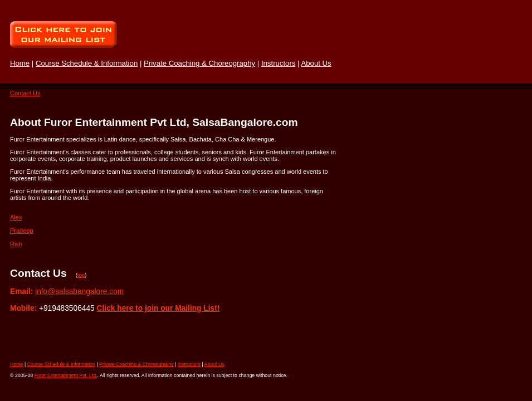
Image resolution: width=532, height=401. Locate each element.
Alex (16, 217)
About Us (316, 63)
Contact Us (25, 93)
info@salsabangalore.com (79, 292)
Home (20, 63)
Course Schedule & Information (87, 63)
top (81, 275)
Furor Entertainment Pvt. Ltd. (66, 375)
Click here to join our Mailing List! (158, 308)
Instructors (279, 63)
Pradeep (22, 231)
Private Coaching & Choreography (199, 63)
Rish (16, 244)
